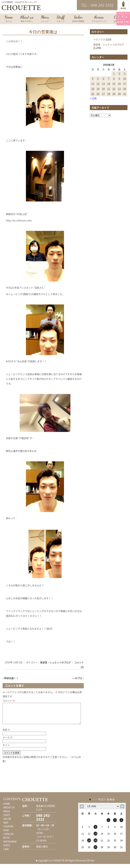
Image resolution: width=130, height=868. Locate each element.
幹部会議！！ (11, 678)
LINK (6, 853)
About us (27, 19)
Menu (45, 19)
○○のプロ (77, 678)
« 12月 (93, 98)
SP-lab (91, 864)
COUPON (8, 830)
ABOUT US (9, 811)
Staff (61, 19)
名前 (6, 734)
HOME (7, 808)
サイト (6, 749)
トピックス (99, 39)
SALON (7, 823)
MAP (6, 827)
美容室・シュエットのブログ (56, 662)
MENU (7, 815)
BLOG (7, 842)
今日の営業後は (43, 32)
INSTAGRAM (10, 846)
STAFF (7, 819)
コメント (9, 700)
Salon (78, 19)
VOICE (7, 849)
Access (99, 19)
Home (9, 19)
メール (8, 741)
